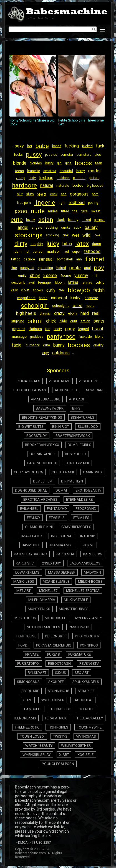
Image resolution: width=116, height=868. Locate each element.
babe (42, 146)
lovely (31, 220)
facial (17, 345)
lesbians (63, 178)
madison (54, 252)
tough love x (32, 736)
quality (98, 345)
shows (38, 290)
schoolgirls (61, 306)
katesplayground (31, 554)
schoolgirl (35, 306)
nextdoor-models (43, 627)
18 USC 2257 (41, 843)
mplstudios (25, 618)
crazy (59, 313)
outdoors (61, 353)
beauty (73, 220)
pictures (79, 178)
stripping (18, 321)
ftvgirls (57, 518)
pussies (51, 155)
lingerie (45, 203)
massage (19, 337)
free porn (24, 203)
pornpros (89, 645)
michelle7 (48, 591)
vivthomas (86, 736)
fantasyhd (57, 509)
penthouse (26, 636)
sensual (46, 259)
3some (50, 275)
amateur (50, 171)
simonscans (28, 682)
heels (90, 306)
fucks (18, 155)
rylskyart (37, 673)
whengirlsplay (36, 755)
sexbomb (18, 283)
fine (14, 268)
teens (19, 171)
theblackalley (89, 718)
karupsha (65, 554)
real (96, 313)
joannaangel (62, 545)
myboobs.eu (56, 618)
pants (99, 321)
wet (75, 235)
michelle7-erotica (83, 591)
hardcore (24, 185)
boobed (78, 186)
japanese (91, 298)
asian (46, 220)
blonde (20, 163)
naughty (37, 244)
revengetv (89, 663)
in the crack (63, 472)
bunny (59, 345)
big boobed (95, 186)
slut (20, 194)
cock (54, 194)
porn (95, 194)
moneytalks (39, 609)
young (21, 178)
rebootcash (59, 663)
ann (79, 259)
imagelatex (32, 536)
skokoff (56, 682)
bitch (67, 244)
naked (86, 220)
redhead (77, 203)
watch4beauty (39, 746)
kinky (75, 298)
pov (99, 268)
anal (87, 268)
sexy (19, 146)
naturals (63, 186)
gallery (91, 227)
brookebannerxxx (42, 445)
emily (22, 276)
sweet (96, 211)
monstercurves (74, 609)
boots (43, 298)
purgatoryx (28, 663)
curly (51, 290)
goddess (37, 337)
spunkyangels (86, 682)
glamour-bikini (39, 527)
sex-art (82, 673)
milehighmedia (42, 600)
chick (51, 321)
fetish (99, 290)
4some (66, 276)
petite (75, 268)
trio (48, 329)
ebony (73, 313)
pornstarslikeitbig (54, 645)
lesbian (46, 178)
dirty (21, 244)
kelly (14, 290)
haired (61, 268)
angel (23, 227)
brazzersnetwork (73, 436)
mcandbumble (56, 581)
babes (57, 146)
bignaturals (83, 417)
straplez (86, 691)
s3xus (60, 673)
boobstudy (37, 436)
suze (28, 700)
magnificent (26, 298)
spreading (45, 268)
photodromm (87, 636)
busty (49, 163)
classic (45, 313)
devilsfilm (43, 481)
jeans (99, 220)
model (94, 171)
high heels (26, 313)
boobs (83, 163)
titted (65, 211)
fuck (100, 146)
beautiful (66, 171)
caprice (29, 259)
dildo (63, 321)
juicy (53, 244)
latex (82, 244)
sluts (30, 194)
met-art (23, 591)
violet (25, 290)
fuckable (85, 337)
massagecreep (62, 572)
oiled (78, 306)
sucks (66, 228)
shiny (35, 275)
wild (86, 235)
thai (62, 290)
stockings (29, 235)
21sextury (88, 381)
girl (59, 163)
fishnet (95, 259)
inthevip (88, 536)
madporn (92, 572)
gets (84, 211)
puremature (80, 654)
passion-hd (79, 627)
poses (21, 211)
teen (99, 163)
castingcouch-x (42, 463)
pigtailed (19, 329)
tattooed (92, 251)
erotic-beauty (88, 490)
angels (37, 228)
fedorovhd (86, 509)
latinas (87, 283)
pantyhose (61, 337)
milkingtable (76, 600)
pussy (34, 155)
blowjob (79, 290)
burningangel (43, 454)
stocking (52, 235)
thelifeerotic (27, 727)
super (76, 252)
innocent (59, 298)
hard (85, 313)
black (61, 220)
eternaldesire (79, 499)
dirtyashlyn (72, 481)
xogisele (85, 755)
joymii (89, 545)
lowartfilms (27, 572)
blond (99, 337)
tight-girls (58, 727)
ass (64, 194)
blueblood (88, 427)
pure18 (53, 654)
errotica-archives (40, 499)
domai (61, 490)
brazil (98, 329)
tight (62, 203)
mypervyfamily (89, 618)
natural (47, 185)
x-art (64, 755)
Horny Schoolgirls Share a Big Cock (33, 90)
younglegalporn (58, 764)
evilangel (29, 509)
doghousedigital (31, 490)
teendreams (25, 718)
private (32, 654)
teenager (45, 283)
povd (23, 645)
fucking (72, 146)
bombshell (65, 259)
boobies (79, 345)
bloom (60, 283)
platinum (35, 329)
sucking (52, 228)
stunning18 (58, 691)
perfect (38, 252)
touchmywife (89, 727)
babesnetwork (50, 408)
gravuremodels (76, 527)
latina (73, 282)
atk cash (77, 399)
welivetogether (76, 746)
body (32, 178)
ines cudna (61, 536)
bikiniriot (61, 427)
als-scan (94, 390)
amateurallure (46, 399)
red (66, 252)
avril (31, 283)
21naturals (29, 381)
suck (78, 228)
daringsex (93, 472)
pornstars (84, 155)
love (97, 235)
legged (84, 329)
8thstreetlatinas (30, 390)
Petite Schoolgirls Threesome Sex (82, 90)
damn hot (22, 252)
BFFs (76, 408)
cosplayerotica (28, 472)
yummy (81, 275)
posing (93, 203)
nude (38, 211)
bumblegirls (80, 445)
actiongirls (66, 390)
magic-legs (24, 581)
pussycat (27, 268)
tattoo (16, 259)
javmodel (31, 545)
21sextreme (60, 381)
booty (58, 329)
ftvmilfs (81, 518)
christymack (77, 463)
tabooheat (83, 700)
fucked (87, 146)
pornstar (67, 155)
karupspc (25, 563)
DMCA (23, 843)
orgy (46, 353)
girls (68, 163)
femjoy (34, 518)
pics (98, 155)
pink (65, 235)
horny (81, 171)
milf (94, 276)
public (100, 283)
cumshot (33, 345)
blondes (36, 163)
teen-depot (61, 709)
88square (30, 691)
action (85, 321)
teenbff (87, 709)
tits (75, 211)
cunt (74, 321)
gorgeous (79, 194)
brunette (34, 171)
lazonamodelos (85, 563)
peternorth (56, 636)
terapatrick (56, 718)
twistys (60, 736)
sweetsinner (53, 700)
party (70, 329)
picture (94, 178)
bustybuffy (76, 454)
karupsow (93, 554)
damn (97, 244)
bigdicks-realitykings (42, 417)
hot (30, 146)
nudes (53, 211)
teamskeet (32, 709)
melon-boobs (90, 581)
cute (17, 220)
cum (46, 345)
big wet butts (31, 427)
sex (42, 194)
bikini (35, 321)
